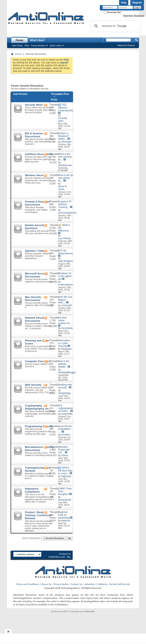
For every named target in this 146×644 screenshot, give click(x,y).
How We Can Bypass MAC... (65, 300)
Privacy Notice (61, 584)
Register (137, 3)
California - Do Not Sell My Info (113, 584)
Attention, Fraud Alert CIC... (64, 450)
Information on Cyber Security (64, 343)
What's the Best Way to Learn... (65, 471)
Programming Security (39, 426)
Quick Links (56, 45)
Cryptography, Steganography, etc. (37, 407)
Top (69, 538)
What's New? (37, 40)
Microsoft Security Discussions (36, 275)
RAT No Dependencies (66, 252)
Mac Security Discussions (33, 299)
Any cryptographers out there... (66, 408)
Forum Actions (38, 45)
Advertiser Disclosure (134, 16)
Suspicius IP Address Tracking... (65, 204)
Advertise (90, 584)
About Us (46, 584)
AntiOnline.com (57, 557)
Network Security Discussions (36, 319)
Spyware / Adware (36, 251)
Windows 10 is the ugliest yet (65, 276)
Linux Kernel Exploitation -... (65, 429)
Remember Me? (113, 12)
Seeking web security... (65, 386)
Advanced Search (126, 45)
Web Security (33, 385)
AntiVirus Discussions (39, 154)
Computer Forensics (38, 361)
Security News (34, 105)
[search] (115, 26)
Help (124, 3)
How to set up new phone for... (65, 178)
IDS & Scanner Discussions (34, 135)
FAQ (27, 45)
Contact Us (65, 554)
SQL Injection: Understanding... (67, 108)
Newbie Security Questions (35, 227)
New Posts (17, 45)
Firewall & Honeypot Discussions (37, 203)
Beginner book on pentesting (64, 515)
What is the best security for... (65, 157)
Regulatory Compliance (32, 490)
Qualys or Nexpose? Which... (63, 136)
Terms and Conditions (28, 584)
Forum (19, 40)
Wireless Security (36, 175)
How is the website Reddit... (64, 364)
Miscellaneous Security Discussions (39, 449)
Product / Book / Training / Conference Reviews (38, 515)
